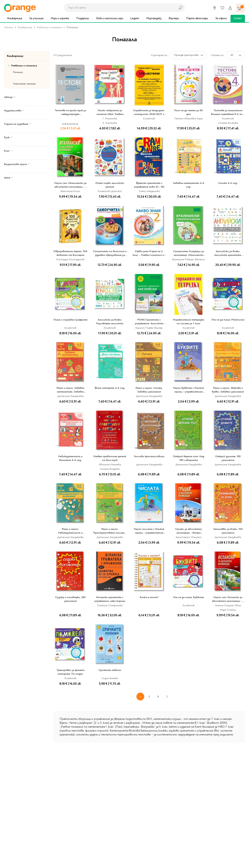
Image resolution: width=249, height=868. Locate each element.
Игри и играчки (60, 18)
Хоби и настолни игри (110, 18)
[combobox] (119, 8)
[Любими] (222, 8)
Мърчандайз (154, 18)
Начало (9, 27)
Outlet (238, 18)
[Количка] (241, 8)
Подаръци (83, 18)
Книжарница (15, 18)
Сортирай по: (159, 55)
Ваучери (174, 18)
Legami (135, 18)
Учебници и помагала (49, 27)
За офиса (221, 18)
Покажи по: (217, 55)
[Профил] (230, 8)
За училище (36, 18)
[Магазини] (215, 8)
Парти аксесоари (197, 18)
